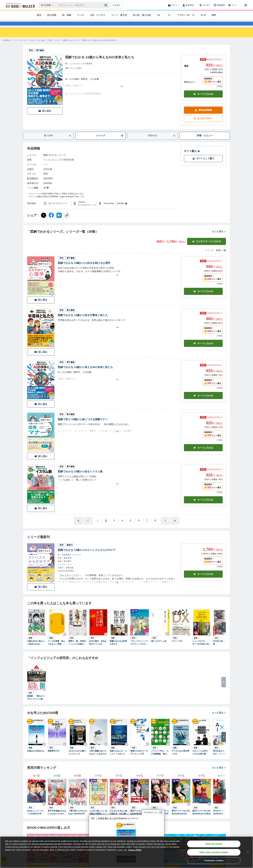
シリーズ (110, 141)
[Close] (248, 852)
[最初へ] (78, 526)
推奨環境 (122, 209)
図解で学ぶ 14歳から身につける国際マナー (83, 425)
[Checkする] (60, 109)
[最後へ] (175, 526)
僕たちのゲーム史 (159, 647)
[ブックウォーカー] (20, 5)
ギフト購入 (192, 157)
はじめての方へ (203, 124)
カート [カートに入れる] (203, 297)
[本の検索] (48, 5)
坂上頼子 (67, 567)
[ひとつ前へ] (88, 526)
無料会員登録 (203, 116)
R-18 (203, 15)
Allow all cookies (214, 844)
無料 (214, 15)
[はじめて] (205, 5)
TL (169, 15)
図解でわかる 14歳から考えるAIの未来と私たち (85, 373)
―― (46, 170)
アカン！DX (177, 647)
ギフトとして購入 (203, 164)
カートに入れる (203, 100)
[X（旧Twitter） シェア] (44, 221)
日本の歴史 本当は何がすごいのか (98, 648)
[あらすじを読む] (122, 88)
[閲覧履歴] (219, 5)
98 (46, 194)
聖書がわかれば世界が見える (118, 648)
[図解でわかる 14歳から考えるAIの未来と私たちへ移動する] (100, 46)
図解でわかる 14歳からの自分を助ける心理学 (84, 269)
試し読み (45, 117)
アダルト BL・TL (186, 15)
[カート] (233, 5)
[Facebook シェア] (51, 221)
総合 (39, 15)
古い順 (209, 256)
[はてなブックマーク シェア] (59, 221)
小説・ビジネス (97, 15)
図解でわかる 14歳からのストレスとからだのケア (87, 556)
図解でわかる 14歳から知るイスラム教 (80, 477)
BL (159, 15)
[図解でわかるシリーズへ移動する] (71, 46)
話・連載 (67, 15)
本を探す (117, 5)
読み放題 (52, 15)
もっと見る (219, 237)
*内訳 (220, 92)
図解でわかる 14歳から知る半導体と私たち (83, 321)
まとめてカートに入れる (207, 247)
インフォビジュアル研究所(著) (59, 166)
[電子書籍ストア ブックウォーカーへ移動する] (15, 46)
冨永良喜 (67, 564)
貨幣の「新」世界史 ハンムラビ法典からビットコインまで (78, 649)
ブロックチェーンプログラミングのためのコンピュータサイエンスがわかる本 (139, 649)
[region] (126, 852)
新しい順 (221, 256)
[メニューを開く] (246, 5)
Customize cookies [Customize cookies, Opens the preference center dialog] (214, 860)
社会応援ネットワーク (71, 561)
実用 (46, 180)
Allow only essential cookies (214, 852)
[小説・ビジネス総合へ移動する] (38, 46)
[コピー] (67, 221)
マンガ (80, 15)
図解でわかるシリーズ (55, 161)
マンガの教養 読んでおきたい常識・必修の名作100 (56, 649)
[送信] (106, 5)
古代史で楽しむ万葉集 (222, 648)
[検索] (106, 5)
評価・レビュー (205, 141)
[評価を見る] (74, 74)
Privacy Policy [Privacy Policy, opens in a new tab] (135, 850)
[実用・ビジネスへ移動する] (54, 46)
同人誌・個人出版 (142, 15)
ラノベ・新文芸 (119, 15)
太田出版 (48, 175)
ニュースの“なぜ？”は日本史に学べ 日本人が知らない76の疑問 (202, 649)
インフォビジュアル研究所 (81, 69)
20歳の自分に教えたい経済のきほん (36, 648)
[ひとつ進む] (165, 526)
